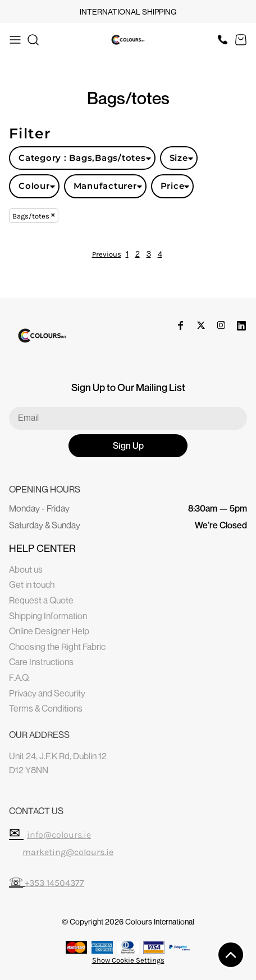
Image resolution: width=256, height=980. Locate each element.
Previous (107, 254)
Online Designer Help (49, 631)
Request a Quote (41, 600)
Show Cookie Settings (128, 960)
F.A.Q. (19, 677)
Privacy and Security (47, 693)
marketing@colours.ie (68, 852)
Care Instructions (41, 662)
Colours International (160, 921)
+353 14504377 (54, 883)
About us (26, 569)
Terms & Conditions (46, 708)
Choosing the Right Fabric (57, 647)
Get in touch (32, 584)
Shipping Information (48, 616)
